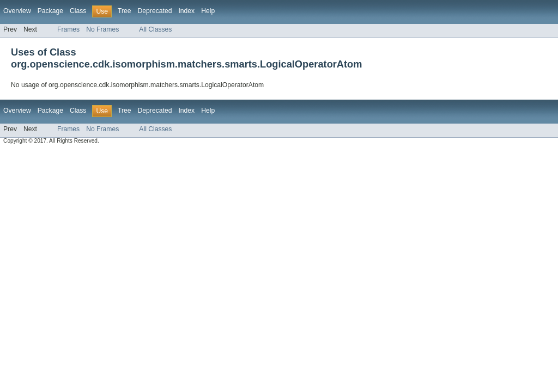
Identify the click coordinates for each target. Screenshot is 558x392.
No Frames (102, 29)
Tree (125, 11)
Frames (68, 29)
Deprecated (155, 11)
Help (208, 11)
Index (186, 11)
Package (50, 11)
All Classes (155, 29)
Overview (17, 11)
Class (78, 11)
